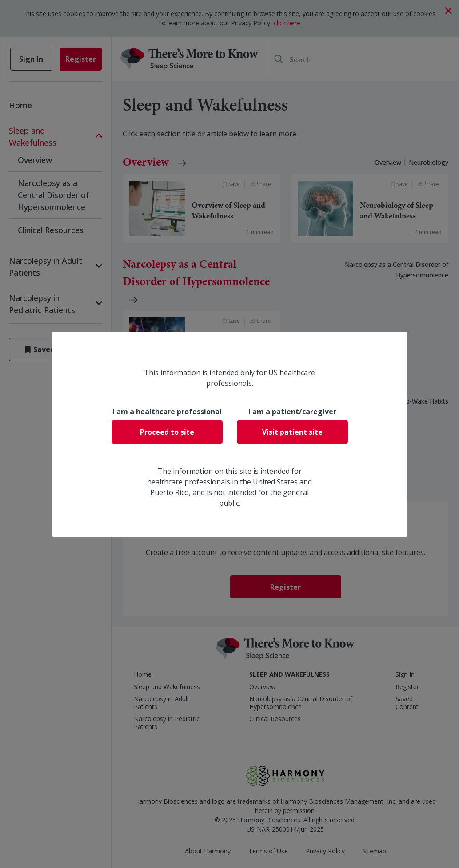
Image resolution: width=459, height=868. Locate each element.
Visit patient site (292, 432)
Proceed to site (167, 432)
